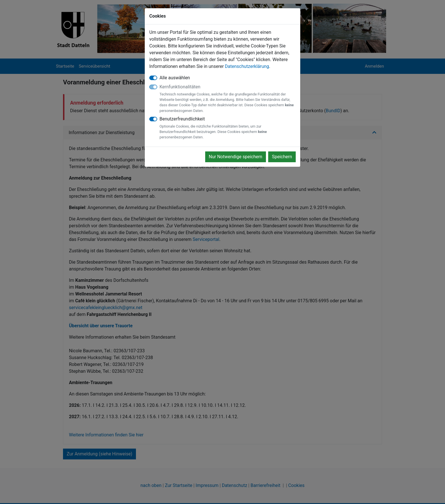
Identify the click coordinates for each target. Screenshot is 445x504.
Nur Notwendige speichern (236, 157)
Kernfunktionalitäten (228, 99)
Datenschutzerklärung (247, 66)
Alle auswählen (175, 78)
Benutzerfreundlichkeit (228, 128)
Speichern (282, 157)
